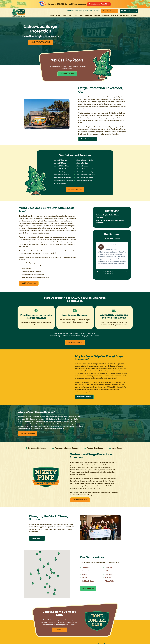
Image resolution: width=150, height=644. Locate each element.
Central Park (87, 573)
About (52, 15)
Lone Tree (108, 577)
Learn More (37, 541)
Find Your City (88, 591)
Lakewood (109, 570)
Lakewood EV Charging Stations (85, 175)
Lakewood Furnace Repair (61, 175)
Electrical (114, 15)
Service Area (125, 15)
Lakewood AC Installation (61, 167)
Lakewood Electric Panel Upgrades (86, 173)
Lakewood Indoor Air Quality (84, 161)
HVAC (58, 15)
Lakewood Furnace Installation (62, 178)
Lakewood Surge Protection (84, 181)
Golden (85, 580)
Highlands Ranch (88, 584)
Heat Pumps (67, 15)
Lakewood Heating (59, 173)
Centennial (86, 570)
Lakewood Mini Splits (60, 184)
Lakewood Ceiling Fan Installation (86, 170)
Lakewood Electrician (82, 167)
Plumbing (105, 15)
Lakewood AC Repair (60, 164)
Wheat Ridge (110, 584)
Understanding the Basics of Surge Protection (107, 217)
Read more (112, 267)
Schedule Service (110, 11)
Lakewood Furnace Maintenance (63, 181)
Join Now (59, 633)
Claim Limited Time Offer (99, 4)
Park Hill (108, 580)
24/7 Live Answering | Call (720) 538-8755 (83, 11)
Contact (134, 15)
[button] (97, 273)
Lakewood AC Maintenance (62, 170)
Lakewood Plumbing (82, 164)
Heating (97, 15)
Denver (85, 577)
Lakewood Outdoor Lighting (84, 178)
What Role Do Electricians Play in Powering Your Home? (110, 223)
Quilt (76, 15)
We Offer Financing (129, 11)
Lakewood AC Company (61, 161)
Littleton (108, 573)
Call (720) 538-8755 (41, 43)
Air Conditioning (86, 15)
